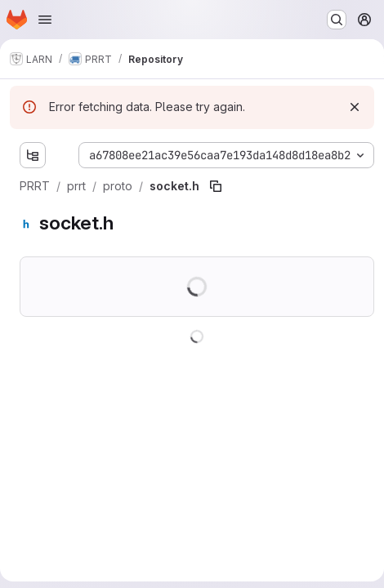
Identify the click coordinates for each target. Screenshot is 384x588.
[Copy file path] (216, 186)
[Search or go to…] (337, 20)
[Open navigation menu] (45, 20)
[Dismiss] (355, 107)
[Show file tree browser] (33, 155)
